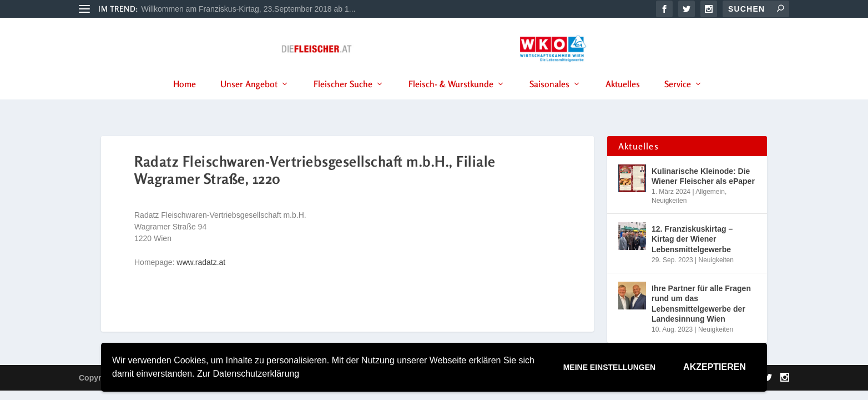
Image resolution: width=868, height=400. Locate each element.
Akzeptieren (715, 367)
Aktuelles (623, 99)
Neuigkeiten (669, 201)
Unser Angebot (249, 99)
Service (678, 99)
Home (185, 99)
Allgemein (710, 192)
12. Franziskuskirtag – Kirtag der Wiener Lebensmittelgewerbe (692, 240)
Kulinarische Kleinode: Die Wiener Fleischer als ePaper (703, 177)
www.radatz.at (201, 263)
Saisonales (549, 99)
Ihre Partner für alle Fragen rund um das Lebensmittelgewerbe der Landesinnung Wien (701, 305)
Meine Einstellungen (609, 367)
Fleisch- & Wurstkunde (451, 99)
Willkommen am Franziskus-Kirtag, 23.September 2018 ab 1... (249, 9)
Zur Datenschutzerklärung (248, 374)
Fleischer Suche (343, 99)
